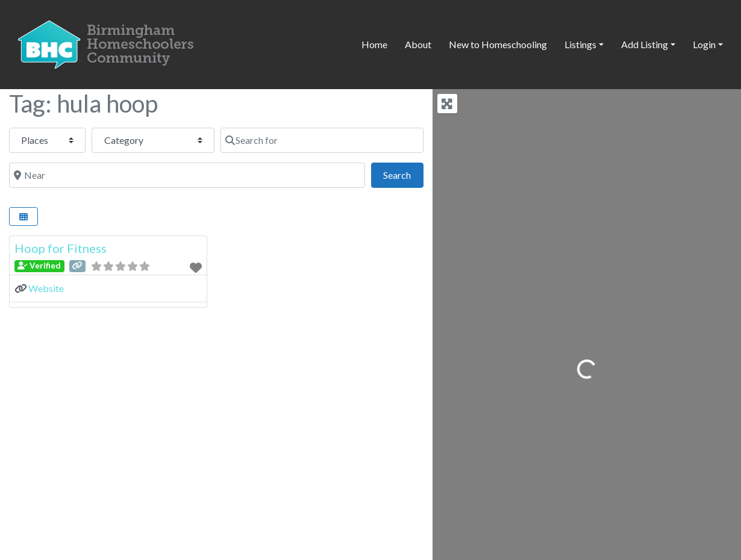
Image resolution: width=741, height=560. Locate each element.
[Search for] (322, 140)
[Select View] (23, 216)
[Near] (187, 175)
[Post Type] (47, 140)
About (418, 44)
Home (374, 44)
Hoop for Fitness (61, 248)
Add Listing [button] (645, 44)
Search (403, 174)
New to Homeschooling (498, 44)
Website (46, 288)
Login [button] (704, 44)
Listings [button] (580, 44)
